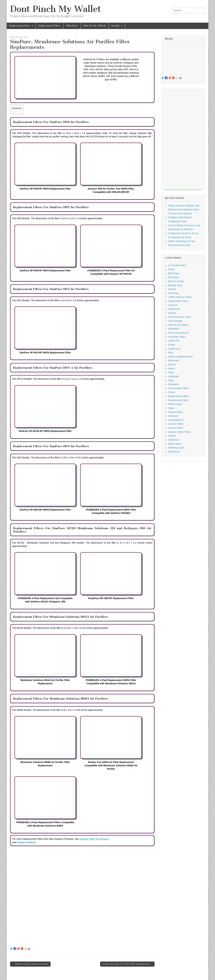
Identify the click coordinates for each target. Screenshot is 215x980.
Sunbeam (173, 416)
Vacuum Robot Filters (179, 432)
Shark (171, 408)
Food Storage (175, 321)
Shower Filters (176, 412)
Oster (171, 380)
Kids (170, 353)
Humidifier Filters (177, 337)
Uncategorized (176, 420)
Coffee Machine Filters (180, 297)
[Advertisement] (183, 140)
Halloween (174, 329)
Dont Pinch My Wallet (56, 9)
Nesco (171, 368)
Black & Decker (176, 281)
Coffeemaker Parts (178, 301)
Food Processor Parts (179, 317)
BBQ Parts (72, 26)
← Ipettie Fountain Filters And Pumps (30, 964)
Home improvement (178, 333)
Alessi (171, 269)
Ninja (171, 372)
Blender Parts (175, 285)
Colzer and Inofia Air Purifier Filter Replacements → (127, 964)
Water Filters (175, 444)
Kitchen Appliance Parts (181, 357)
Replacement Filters (50, 26)
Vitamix (172, 436)
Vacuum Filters (176, 424)
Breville (172, 289)
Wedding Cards (176, 448)
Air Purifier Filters (19, 37)
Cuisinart (173, 305)
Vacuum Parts (175, 428)
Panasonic (174, 384)
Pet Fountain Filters (178, 388)
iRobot (171, 345)
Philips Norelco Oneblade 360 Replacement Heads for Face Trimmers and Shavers (184, 210)
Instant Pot (174, 341)
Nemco (172, 364)
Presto (171, 392)
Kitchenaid (174, 360)
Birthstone (173, 277)
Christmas (173, 293)
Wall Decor (174, 440)
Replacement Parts (20, 26)
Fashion (172, 313)
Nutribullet (173, 376)
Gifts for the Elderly (95, 26)
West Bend (174, 452)
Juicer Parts (174, 349)
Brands (115, 26)
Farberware (174, 309)
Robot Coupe (175, 404)
